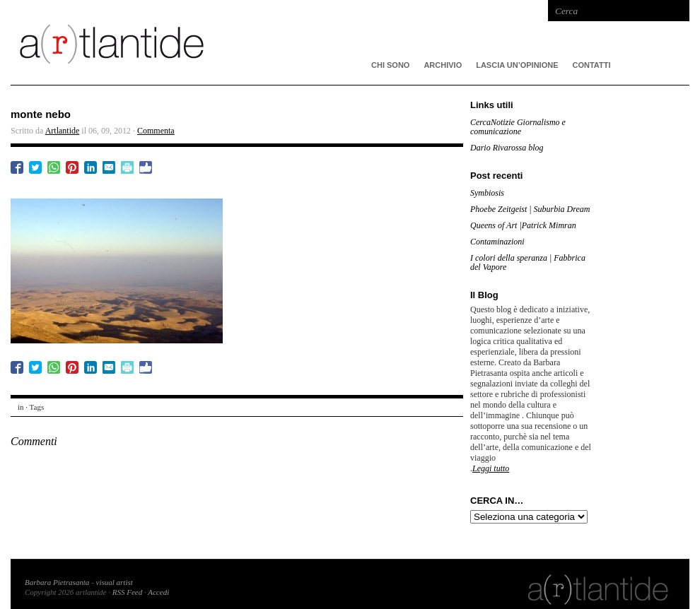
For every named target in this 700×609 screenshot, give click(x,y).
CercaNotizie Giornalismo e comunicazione (518, 127)
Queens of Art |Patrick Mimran (523, 225)
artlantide (223, 42)
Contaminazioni (497, 242)
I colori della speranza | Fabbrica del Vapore (528, 262)
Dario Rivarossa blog (507, 148)
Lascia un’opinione (517, 65)
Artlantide (63, 131)
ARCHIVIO (443, 65)
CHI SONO (390, 65)
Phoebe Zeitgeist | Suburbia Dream (530, 209)
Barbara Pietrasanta (57, 582)
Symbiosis (487, 193)
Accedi (158, 592)
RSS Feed (127, 592)
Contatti (592, 65)
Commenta (156, 131)
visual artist (115, 582)
